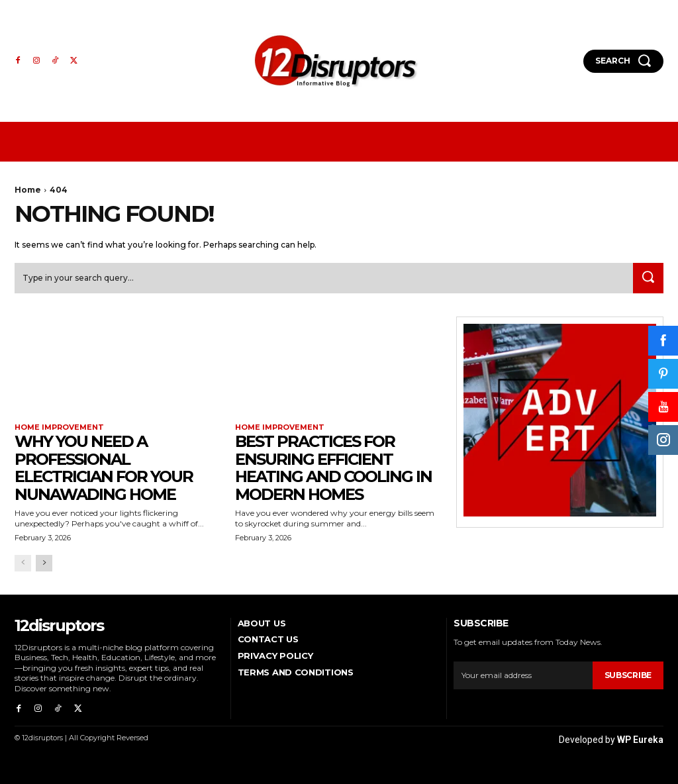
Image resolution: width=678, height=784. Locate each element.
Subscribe (628, 676)
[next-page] (44, 564)
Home (28, 190)
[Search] (646, 279)
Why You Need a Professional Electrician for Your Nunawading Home (104, 469)
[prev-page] (23, 564)
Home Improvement (59, 429)
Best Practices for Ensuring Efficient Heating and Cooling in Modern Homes (333, 469)
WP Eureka (640, 739)
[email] (523, 677)
